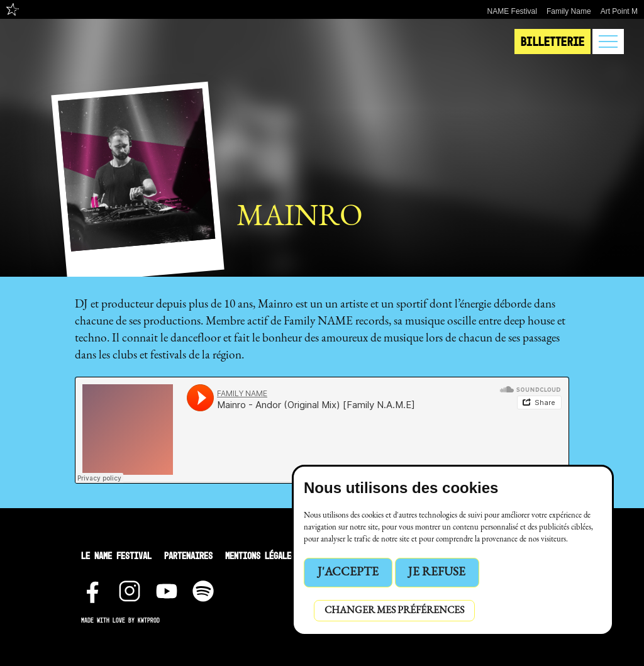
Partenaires (188, 556)
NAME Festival (512, 11)
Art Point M (619, 11)
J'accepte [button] (348, 573)
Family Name (569, 11)
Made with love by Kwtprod (120, 620)
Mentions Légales (260, 556)
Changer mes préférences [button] (394, 611)
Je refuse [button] (437, 573)
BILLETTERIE (552, 42)
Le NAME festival (116, 556)
